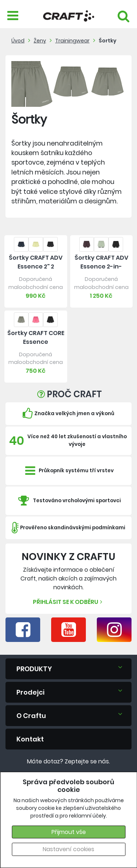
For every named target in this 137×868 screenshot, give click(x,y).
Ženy (40, 41)
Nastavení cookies (68, 849)
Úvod (18, 41)
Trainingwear (72, 41)
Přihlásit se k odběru (68, 602)
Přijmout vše (69, 832)
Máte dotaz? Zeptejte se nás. (68, 761)
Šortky (108, 41)
